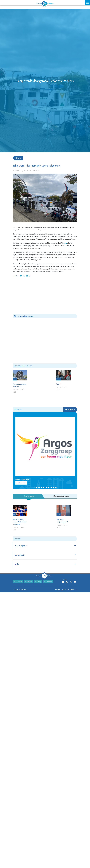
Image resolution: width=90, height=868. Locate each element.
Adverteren (18, 739)
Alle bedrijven (70, 412)
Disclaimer (48, 739)
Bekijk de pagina (21, 485)
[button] (34, 489)
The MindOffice (72, 747)
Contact (28, 739)
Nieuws (18, 158)
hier (65, 243)
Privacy (38, 739)
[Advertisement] (45, 296)
